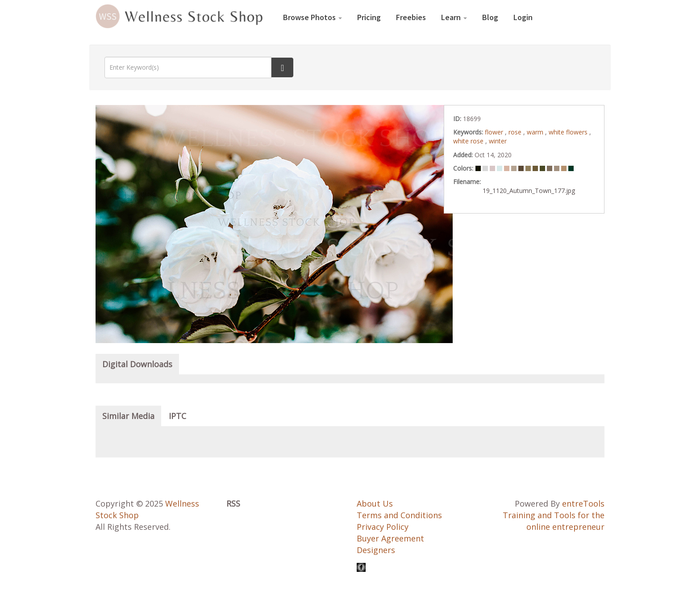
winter (498, 141)
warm (536, 132)
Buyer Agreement (390, 538)
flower (495, 132)
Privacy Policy (383, 527)
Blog (490, 17)
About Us (375, 503)
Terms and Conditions (399, 515)
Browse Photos (312, 17)
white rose (469, 141)
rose (516, 132)
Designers (376, 550)
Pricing (369, 17)
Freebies (411, 17)
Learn (454, 17)
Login (523, 17)
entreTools (583, 503)
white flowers (569, 132)
